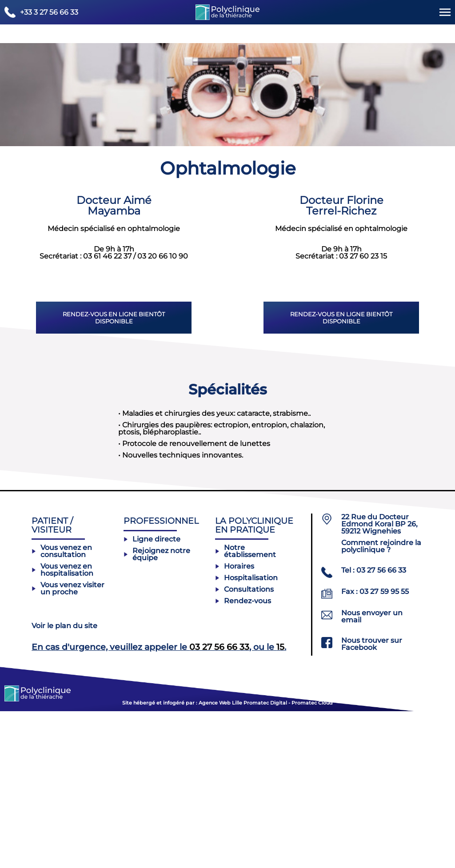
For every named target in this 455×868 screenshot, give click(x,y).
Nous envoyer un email (372, 773)
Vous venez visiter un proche (68, 745)
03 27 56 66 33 (219, 803)
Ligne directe (152, 696)
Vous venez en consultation (62, 708)
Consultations (244, 746)
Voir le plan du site (64, 782)
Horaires (235, 723)
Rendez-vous (243, 757)
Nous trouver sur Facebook (372, 801)
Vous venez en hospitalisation (62, 726)
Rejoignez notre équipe (157, 711)
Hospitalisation (246, 734)
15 (280, 803)
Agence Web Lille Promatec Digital (242, 860)
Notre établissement (245, 708)
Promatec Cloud (312, 860)
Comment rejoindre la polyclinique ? (381, 703)
